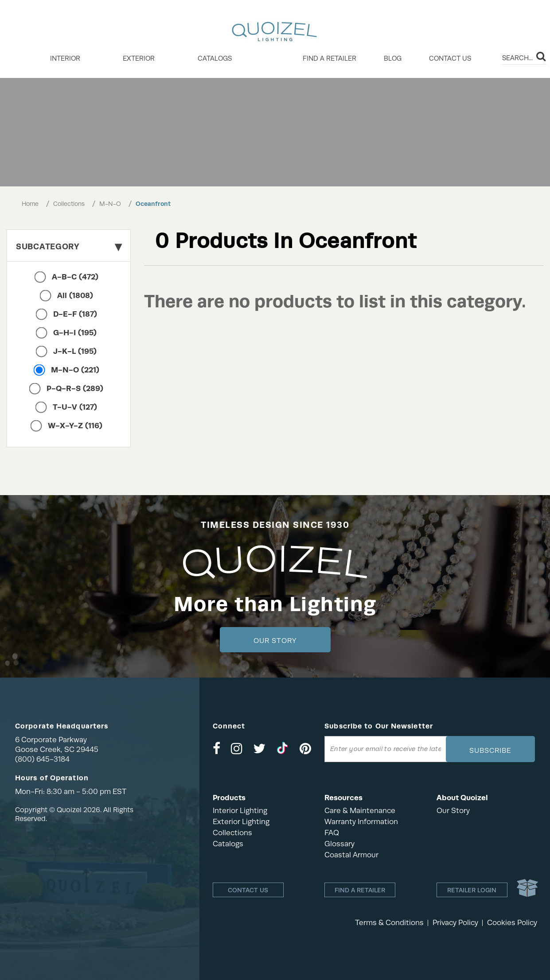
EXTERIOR (139, 58)
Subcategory (69, 246)
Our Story (275, 641)
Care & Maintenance (360, 811)
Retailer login (472, 890)
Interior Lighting (240, 811)
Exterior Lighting (241, 822)
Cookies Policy (512, 923)
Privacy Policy (455, 923)
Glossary (339, 844)
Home (30, 204)
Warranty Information (361, 822)
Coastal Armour (351, 855)
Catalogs (215, 58)
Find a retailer (330, 58)
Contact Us (450, 58)
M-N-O (110, 204)
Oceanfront (153, 204)
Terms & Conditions (389, 923)
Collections (69, 204)
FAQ (332, 833)
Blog (393, 58)
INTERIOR (65, 58)
